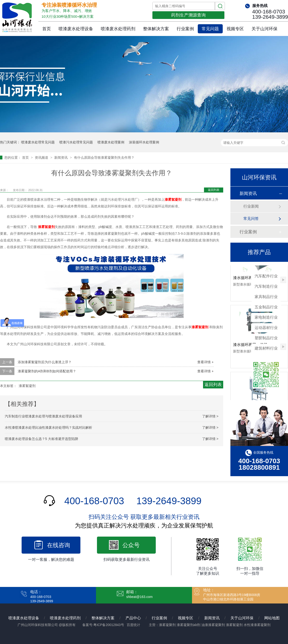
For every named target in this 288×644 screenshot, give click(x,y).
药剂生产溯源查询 (188, 15)
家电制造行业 (266, 317)
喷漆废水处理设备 (76, 29)
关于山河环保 (264, 29)
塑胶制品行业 (266, 338)
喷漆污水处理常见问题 (76, 142)
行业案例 (185, 29)
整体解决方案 (156, 29)
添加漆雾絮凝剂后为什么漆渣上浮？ (45, 362)
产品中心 (133, 618)
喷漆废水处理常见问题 (38, 142)
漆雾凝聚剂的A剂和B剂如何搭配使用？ (47, 371)
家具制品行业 (266, 297)
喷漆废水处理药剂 (118, 29)
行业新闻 (251, 206)
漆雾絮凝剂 (173, 199)
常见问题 (210, 29)
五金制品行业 (266, 307)
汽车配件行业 (266, 276)
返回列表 (214, 190)
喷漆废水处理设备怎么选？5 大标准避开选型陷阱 (42, 439)
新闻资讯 (61, 158)
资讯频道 (42, 158)
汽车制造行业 (266, 286)
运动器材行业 (266, 328)
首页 (47, 29)
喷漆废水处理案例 (111, 142)
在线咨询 (59, 545)
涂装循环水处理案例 (144, 142)
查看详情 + (205, 362)
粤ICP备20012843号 (109, 625)
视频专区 (235, 29)
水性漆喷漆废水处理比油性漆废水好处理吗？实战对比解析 (48, 427)
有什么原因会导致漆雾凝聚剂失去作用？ (104, 158)
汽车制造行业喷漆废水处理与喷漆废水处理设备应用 (43, 416)
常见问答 (251, 219)
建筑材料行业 (266, 348)
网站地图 (272, 618)
